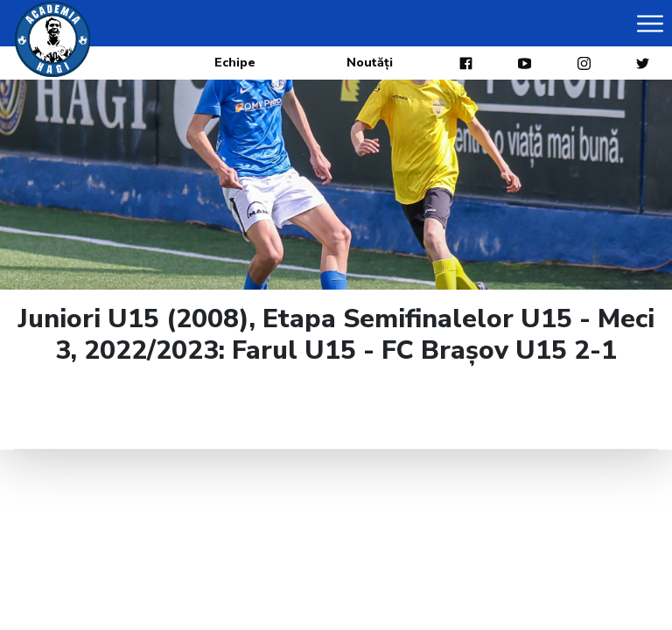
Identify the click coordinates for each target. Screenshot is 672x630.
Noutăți (370, 63)
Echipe (235, 63)
